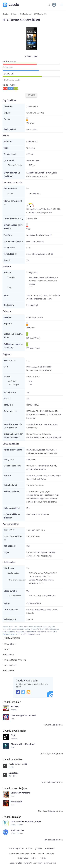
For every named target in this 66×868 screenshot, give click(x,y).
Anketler (51, 853)
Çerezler (38, 849)
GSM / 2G (8, 530)
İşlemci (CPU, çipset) (13, 201)
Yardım (41, 853)
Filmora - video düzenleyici (23, 744)
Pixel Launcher (17, 830)
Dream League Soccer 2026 (23, 715)
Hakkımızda (50, 849)
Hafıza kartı (9, 254)
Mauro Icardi (16, 802)
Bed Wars (15, 707)
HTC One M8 (8, 671)
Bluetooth (9, 361)
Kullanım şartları (16, 849)
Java (6, 260)
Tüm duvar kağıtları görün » (51, 811)
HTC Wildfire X (9, 644)
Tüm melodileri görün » (53, 782)
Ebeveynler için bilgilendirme (22, 853)
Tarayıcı (8, 405)
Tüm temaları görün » (53, 840)
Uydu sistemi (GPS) (13, 241)
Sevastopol (14, 773)
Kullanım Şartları (9, 634)
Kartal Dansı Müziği (18, 764)
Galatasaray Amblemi (20, 793)
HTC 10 (6, 649)
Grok (13, 735)
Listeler (34, 858)
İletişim (43, 858)
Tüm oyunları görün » (54, 725)
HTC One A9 (8, 655)
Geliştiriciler (23, 858)
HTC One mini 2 (10, 665)
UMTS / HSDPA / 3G (13, 536)
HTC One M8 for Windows (14, 660)
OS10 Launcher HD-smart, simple (26, 821)
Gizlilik (29, 849)
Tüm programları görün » (52, 754)
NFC (6, 399)
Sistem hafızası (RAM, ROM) (13, 227)
